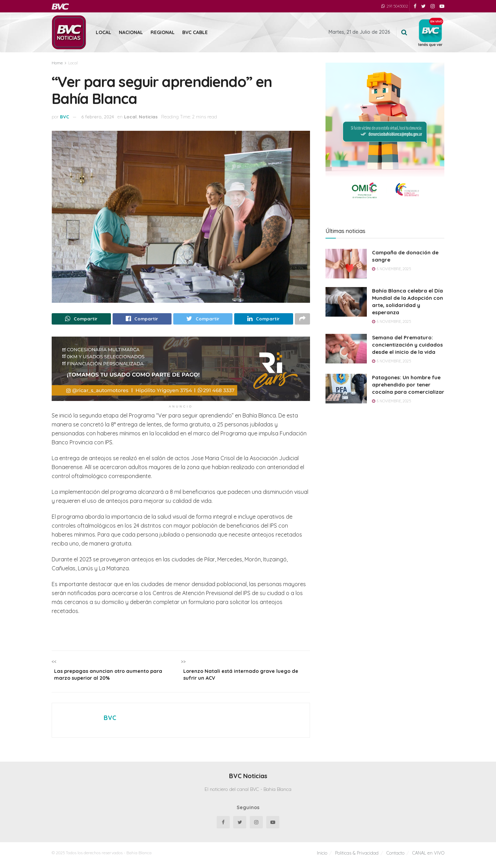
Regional (163, 32)
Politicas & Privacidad (357, 857)
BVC (65, 117)
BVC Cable (195, 32)
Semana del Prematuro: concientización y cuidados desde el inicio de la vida (407, 345)
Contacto (395, 857)
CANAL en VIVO (428, 857)
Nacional (131, 32)
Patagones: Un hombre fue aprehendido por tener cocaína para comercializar (408, 385)
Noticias (148, 117)
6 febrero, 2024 (98, 117)
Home (57, 63)
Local (104, 32)
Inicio (322, 857)
